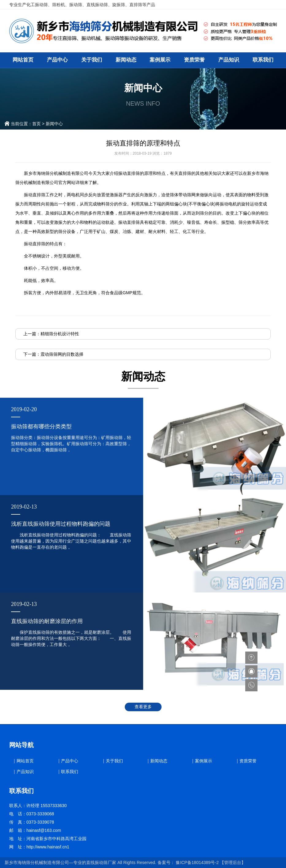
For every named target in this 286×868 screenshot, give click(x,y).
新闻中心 (54, 124)
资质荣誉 (194, 60)
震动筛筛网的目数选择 (62, 354)
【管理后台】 (233, 862)
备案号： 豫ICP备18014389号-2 (188, 862)
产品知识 (229, 60)
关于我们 (92, 60)
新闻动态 (126, 60)
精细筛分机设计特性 (60, 334)
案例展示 (160, 60)
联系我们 (263, 60)
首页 (36, 124)
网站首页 (23, 60)
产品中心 (57, 60)
